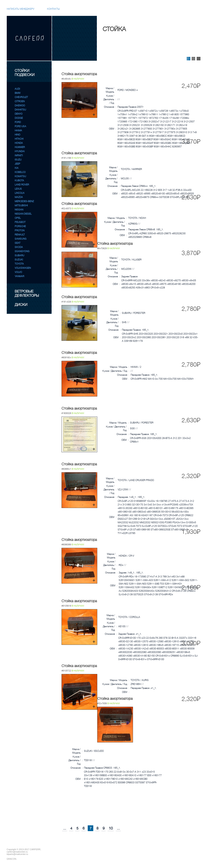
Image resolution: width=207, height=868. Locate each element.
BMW (18, 93)
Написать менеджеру (21, 9)
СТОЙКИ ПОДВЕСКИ (25, 73)
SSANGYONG (22, 251)
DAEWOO (20, 106)
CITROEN (20, 101)
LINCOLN (19, 193)
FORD (18, 122)
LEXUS (18, 189)
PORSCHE (20, 226)
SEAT (18, 243)
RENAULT (20, 235)
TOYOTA (19, 264)
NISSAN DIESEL (23, 214)
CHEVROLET (21, 97)
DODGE (19, 118)
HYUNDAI (20, 151)
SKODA (19, 247)
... (65, 828)
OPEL (18, 218)
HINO (17, 135)
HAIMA (18, 131)
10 (111, 828)
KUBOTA (19, 181)
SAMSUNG (21, 239)
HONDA (19, 143)
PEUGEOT (20, 222)
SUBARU (19, 255)
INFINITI (19, 156)
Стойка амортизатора (79, 74)
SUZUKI (19, 260)
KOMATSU (20, 176)
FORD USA (20, 126)
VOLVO (18, 272)
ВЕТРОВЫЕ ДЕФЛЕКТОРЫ (27, 293)
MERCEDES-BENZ (24, 201)
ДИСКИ (21, 305)
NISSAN (19, 210)
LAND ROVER (22, 185)
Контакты (53, 9)
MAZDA (19, 197)
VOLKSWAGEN (23, 268)
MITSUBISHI (21, 205)
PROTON (20, 230)
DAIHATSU (20, 110)
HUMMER (20, 147)
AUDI (17, 89)
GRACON (12, 859)
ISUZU (18, 160)
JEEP (17, 164)
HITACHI (19, 139)
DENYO (19, 114)
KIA (17, 168)
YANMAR (19, 276)
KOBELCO (20, 172)
